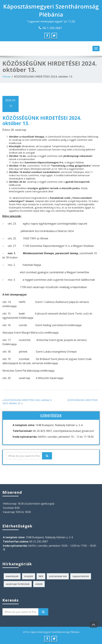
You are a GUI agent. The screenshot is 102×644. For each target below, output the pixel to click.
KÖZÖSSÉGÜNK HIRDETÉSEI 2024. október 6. (28, 400)
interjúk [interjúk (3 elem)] (29, 576)
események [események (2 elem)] (12, 576)
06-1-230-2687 (52, 28)
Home (6, 76)
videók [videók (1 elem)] (39, 584)
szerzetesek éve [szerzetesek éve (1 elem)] (58, 576)
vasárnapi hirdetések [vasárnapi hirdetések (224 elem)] (18, 584)
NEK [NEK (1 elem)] (41, 576)
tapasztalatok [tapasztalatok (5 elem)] (81, 576)
